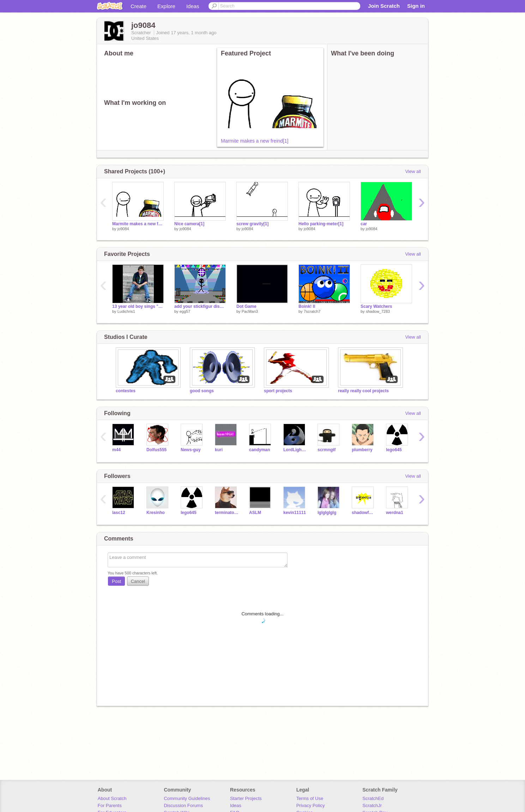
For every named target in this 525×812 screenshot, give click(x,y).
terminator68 (227, 513)
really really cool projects (363, 391)
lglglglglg (327, 513)
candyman (260, 450)
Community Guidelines (187, 798)
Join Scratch (384, 6)
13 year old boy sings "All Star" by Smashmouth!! (138, 306)
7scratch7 (312, 311)
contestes (126, 391)
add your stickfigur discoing (200, 306)
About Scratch (112, 798)
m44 (116, 450)
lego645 (394, 450)
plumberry (362, 450)
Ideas (193, 6)
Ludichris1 (126, 311)
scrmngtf (327, 450)
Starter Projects (246, 798)
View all (413, 171)
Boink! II (307, 306)
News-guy (191, 450)
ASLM (255, 513)
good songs (202, 391)
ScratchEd (373, 798)
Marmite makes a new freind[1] (255, 141)
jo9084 (123, 229)
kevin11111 (295, 513)
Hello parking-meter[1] (321, 224)
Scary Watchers (376, 306)
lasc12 (119, 513)
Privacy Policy (311, 805)
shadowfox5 (364, 513)
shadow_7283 (378, 311)
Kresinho (156, 513)
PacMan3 (250, 311)
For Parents (110, 805)
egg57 (185, 311)
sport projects (278, 391)
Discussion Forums (183, 805)
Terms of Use (310, 798)
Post (116, 581)
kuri (219, 450)
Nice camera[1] (189, 224)
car (364, 224)
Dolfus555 (156, 450)
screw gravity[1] (252, 224)
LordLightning (295, 450)
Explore (166, 6)
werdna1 (395, 513)
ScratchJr (372, 805)
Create (138, 6)
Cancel (138, 581)
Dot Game (246, 306)
